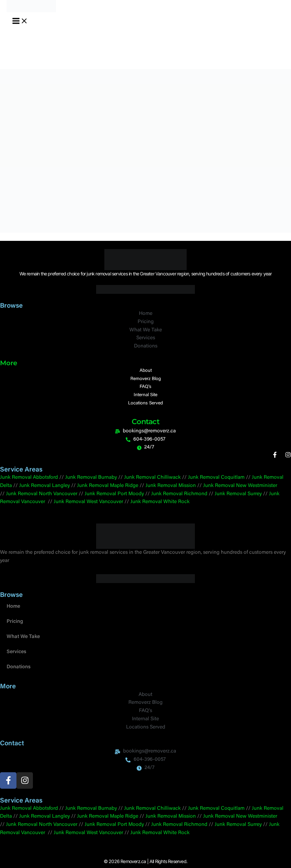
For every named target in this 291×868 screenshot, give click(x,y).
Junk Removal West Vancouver (88, 502)
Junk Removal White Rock (160, 502)
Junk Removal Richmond (179, 494)
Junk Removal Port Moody (114, 494)
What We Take (23, 637)
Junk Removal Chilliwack (152, 478)
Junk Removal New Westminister (240, 486)
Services (16, 652)
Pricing (15, 622)
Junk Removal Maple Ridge (108, 486)
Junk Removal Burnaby (91, 478)
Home (13, 607)
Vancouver (65, 494)
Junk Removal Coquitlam (216, 478)
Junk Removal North (29, 494)
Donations (19, 667)
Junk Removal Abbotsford (29, 478)
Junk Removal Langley (44, 486)
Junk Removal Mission (171, 486)
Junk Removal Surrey (238, 494)
